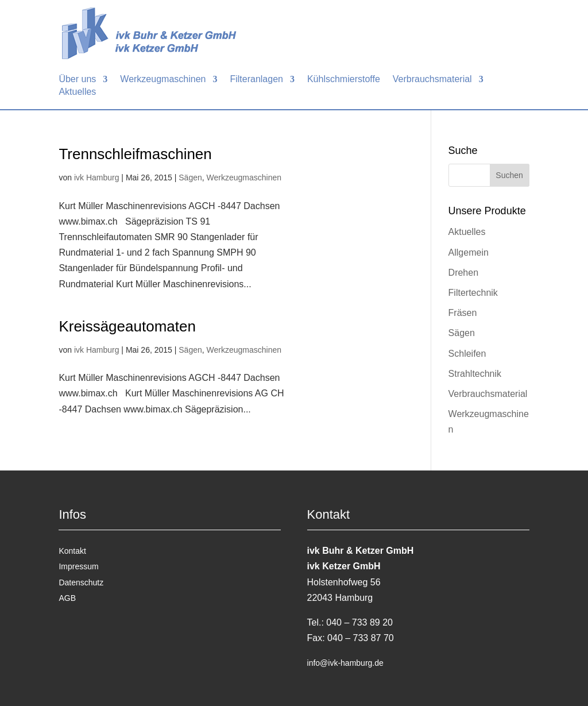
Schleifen (467, 354)
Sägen (190, 178)
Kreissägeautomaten (127, 326)
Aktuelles (467, 232)
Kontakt (72, 551)
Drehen (463, 273)
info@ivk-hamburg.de (345, 663)
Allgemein (469, 252)
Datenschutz (81, 582)
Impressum (78, 566)
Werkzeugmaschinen (244, 178)
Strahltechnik (475, 374)
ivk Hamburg (97, 178)
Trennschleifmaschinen (135, 154)
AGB (67, 598)
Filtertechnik (473, 293)
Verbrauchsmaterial (488, 394)
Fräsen (463, 313)
